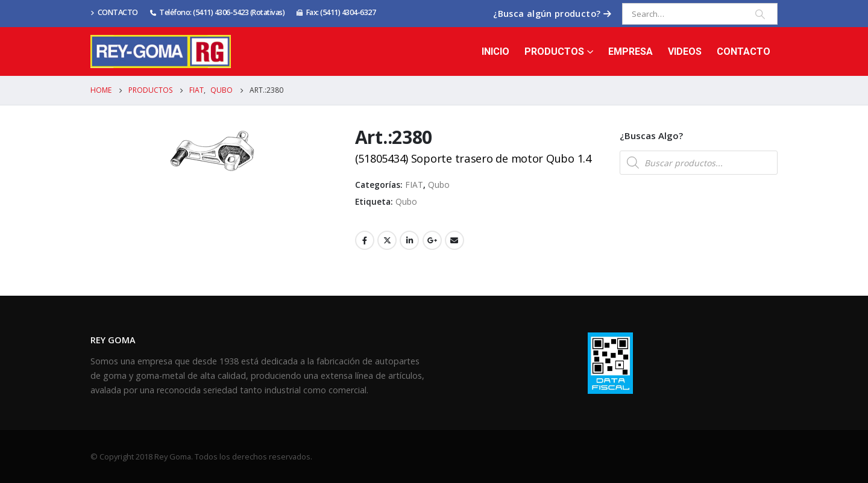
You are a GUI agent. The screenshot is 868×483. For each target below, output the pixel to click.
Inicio (495, 51)
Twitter (387, 240)
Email (454, 240)
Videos (685, 51)
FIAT (414, 185)
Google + (432, 240)
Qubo (439, 185)
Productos (554, 51)
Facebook (365, 240)
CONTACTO (114, 12)
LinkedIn (409, 240)
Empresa (631, 51)
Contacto (744, 51)
